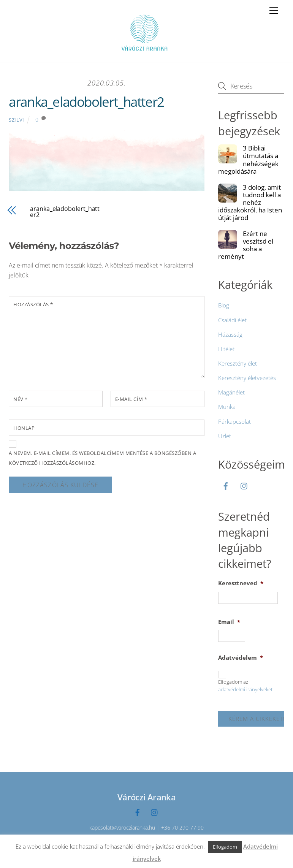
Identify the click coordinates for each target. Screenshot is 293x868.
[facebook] (226, 485)
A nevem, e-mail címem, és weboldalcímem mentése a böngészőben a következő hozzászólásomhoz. (102, 458)
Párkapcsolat (234, 421)
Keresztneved (241, 583)
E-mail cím (131, 399)
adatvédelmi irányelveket (245, 689)
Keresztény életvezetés (247, 378)
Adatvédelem (241, 658)
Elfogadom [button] (225, 847)
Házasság (230, 334)
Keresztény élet (238, 363)
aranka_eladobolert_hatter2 (86, 102)
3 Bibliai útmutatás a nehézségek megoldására (248, 160)
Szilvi (17, 120)
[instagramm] (244, 485)
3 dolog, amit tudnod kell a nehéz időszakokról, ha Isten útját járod (250, 203)
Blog (224, 305)
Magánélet (231, 392)
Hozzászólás (33, 304)
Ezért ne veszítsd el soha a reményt (246, 245)
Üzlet (225, 436)
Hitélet (226, 349)
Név (21, 399)
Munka (227, 407)
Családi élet (232, 320)
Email (229, 622)
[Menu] (274, 10)
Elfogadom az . (246, 686)
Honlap (24, 428)
